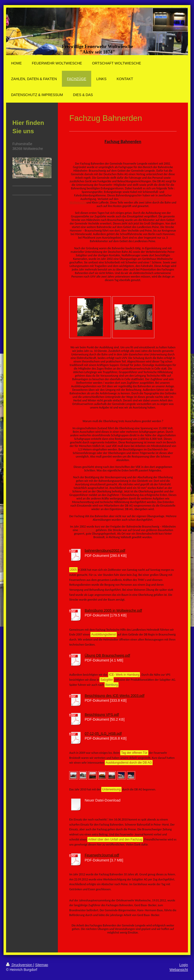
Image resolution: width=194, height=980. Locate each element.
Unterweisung (111, 789)
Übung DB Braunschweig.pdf (107, 655)
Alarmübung (87, 530)
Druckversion (20, 965)
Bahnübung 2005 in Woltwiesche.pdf (113, 610)
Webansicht (179, 970)
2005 (73, 570)
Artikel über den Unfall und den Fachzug (115, 839)
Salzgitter (107, 680)
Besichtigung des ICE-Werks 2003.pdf (114, 696)
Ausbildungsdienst (103, 634)
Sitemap (42, 965)
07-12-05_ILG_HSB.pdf (103, 734)
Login (184, 965)
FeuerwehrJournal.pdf (102, 855)
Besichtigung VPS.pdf (102, 715)
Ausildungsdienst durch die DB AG (129, 763)
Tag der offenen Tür (134, 753)
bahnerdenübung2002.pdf (105, 551)
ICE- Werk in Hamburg (124, 675)
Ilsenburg (112, 685)
